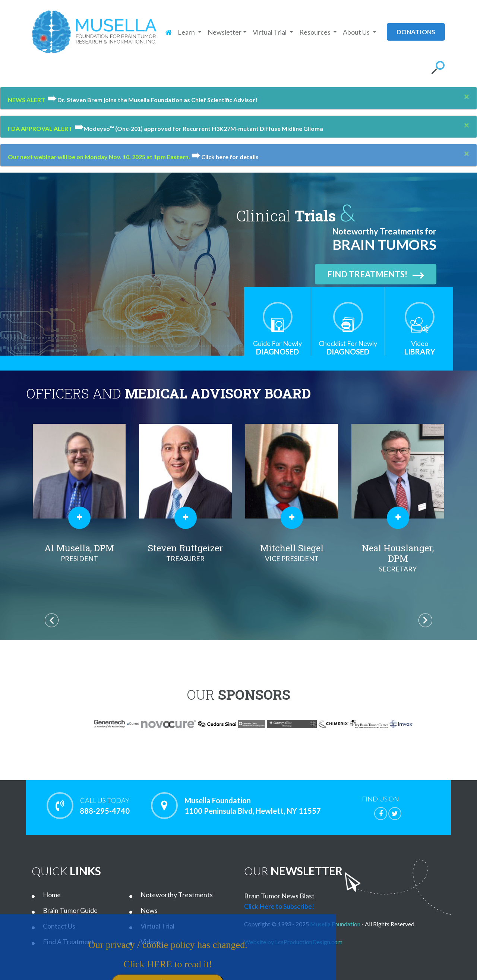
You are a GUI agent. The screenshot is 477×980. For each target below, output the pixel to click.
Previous (52, 620)
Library (420, 348)
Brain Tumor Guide (70, 910)
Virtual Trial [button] (270, 32)
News (149, 910)
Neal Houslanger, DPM (398, 558)
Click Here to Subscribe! (279, 906)
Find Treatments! (376, 274)
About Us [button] (357, 32)
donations (416, 32)
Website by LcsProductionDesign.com (293, 942)
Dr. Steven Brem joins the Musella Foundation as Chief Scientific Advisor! (151, 100)
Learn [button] (187, 32)
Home (52, 895)
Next (425, 620)
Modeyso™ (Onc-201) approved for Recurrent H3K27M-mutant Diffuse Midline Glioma (198, 128)
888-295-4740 (105, 806)
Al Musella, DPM (79, 553)
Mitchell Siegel (292, 553)
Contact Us (59, 926)
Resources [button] (315, 32)
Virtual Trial (157, 926)
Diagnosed (277, 348)
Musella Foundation (335, 924)
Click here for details (225, 157)
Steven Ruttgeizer (185, 553)
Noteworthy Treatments (177, 895)
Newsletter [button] (225, 32)
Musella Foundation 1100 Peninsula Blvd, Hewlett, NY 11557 (253, 806)
